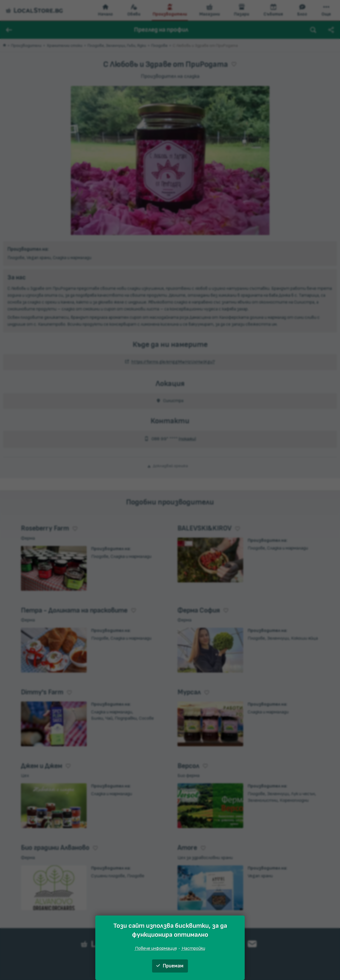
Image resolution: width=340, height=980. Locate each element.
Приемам (170, 966)
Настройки (193, 948)
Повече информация (156, 948)
